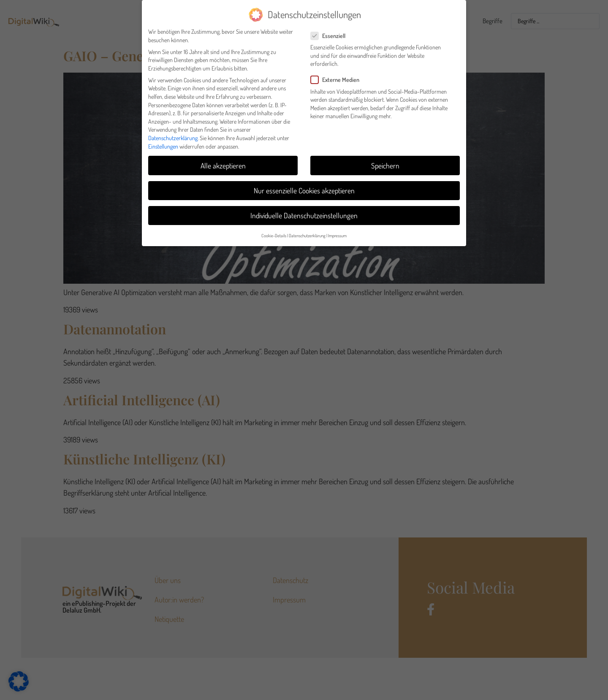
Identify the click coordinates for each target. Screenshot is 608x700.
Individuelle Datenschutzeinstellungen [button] (304, 215)
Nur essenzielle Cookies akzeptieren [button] (304, 190)
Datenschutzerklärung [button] (307, 235)
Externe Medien (338, 80)
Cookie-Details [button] (274, 235)
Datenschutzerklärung (173, 137)
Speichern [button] (385, 165)
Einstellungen (163, 146)
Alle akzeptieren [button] (223, 165)
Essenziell (331, 35)
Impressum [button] (337, 235)
